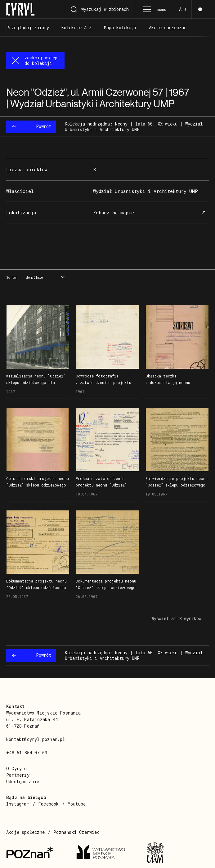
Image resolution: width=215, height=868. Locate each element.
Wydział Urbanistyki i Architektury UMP (146, 191)
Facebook (49, 804)
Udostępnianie (23, 781)
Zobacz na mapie (150, 213)
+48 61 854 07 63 (27, 753)
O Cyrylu (17, 768)
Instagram (18, 804)
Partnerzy (18, 775)
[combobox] (44, 278)
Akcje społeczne (25, 832)
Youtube (77, 804)
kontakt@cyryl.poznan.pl (36, 739)
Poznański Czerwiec (76, 832)
